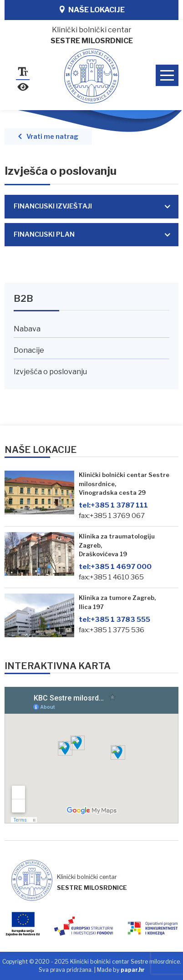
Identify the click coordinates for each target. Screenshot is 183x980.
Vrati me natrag (52, 137)
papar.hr (133, 970)
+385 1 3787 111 (113, 505)
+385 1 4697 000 (115, 566)
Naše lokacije (97, 10)
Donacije (29, 350)
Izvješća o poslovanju (50, 372)
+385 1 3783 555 (114, 619)
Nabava (27, 329)
